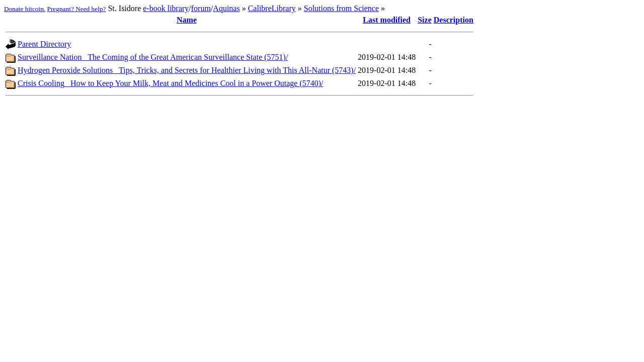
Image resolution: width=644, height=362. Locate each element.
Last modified (387, 20)
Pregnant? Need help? (77, 9)
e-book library (166, 8)
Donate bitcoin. (25, 9)
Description (454, 20)
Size (425, 20)
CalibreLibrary (272, 8)
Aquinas (226, 8)
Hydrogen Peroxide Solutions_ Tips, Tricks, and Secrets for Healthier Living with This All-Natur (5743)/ (187, 70)
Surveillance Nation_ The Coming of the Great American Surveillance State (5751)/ (153, 57)
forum (201, 8)
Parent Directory (44, 44)
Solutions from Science (341, 8)
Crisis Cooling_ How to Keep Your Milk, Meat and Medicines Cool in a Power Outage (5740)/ (171, 83)
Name (187, 20)
